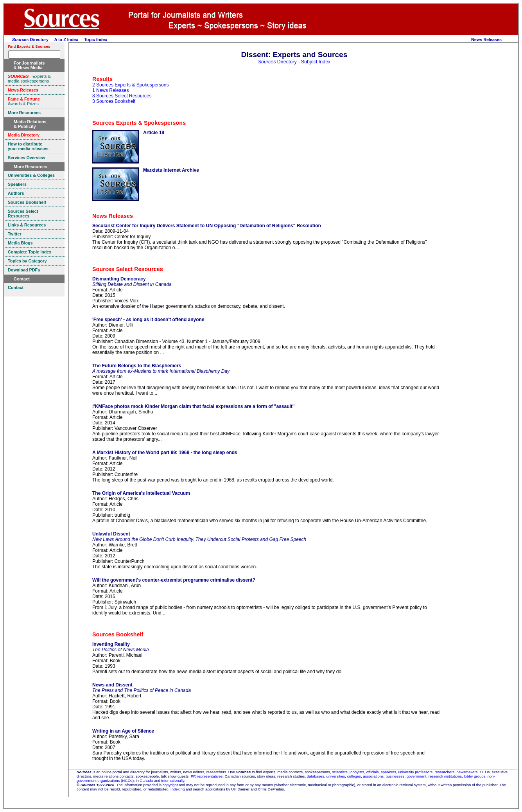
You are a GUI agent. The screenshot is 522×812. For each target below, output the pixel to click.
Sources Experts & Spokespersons (139, 123)
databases (316, 776)
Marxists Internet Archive (171, 170)
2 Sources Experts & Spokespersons (130, 85)
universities (335, 776)
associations (373, 776)
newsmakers (467, 772)
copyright (170, 785)
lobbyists (357, 772)
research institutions (445, 776)
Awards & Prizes (24, 101)
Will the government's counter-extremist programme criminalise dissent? (174, 580)
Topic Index (96, 40)
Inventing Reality (111, 644)
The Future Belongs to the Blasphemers (137, 366)
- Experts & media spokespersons (29, 79)
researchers (445, 772)
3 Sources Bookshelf (114, 101)
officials (373, 772)
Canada (147, 781)
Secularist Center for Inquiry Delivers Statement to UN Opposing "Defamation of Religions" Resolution (207, 226)
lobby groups (474, 776)
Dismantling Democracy (119, 279)
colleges (354, 776)
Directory (30, 40)
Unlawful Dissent (111, 534)
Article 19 (154, 133)
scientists (340, 772)
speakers (388, 772)
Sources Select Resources (128, 269)
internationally (173, 781)
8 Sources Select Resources (122, 96)
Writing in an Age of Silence (123, 731)
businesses (395, 776)
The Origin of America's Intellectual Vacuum (141, 493)
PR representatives (207, 776)
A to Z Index (66, 40)
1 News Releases (110, 90)
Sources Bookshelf (118, 634)
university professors (415, 772)
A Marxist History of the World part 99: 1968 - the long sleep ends (165, 453)
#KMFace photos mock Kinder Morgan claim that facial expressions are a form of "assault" (194, 406)
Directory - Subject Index (294, 62)
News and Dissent (112, 685)
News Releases (486, 40)
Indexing (178, 789)
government (417, 776)
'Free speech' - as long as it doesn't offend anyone (148, 320)
